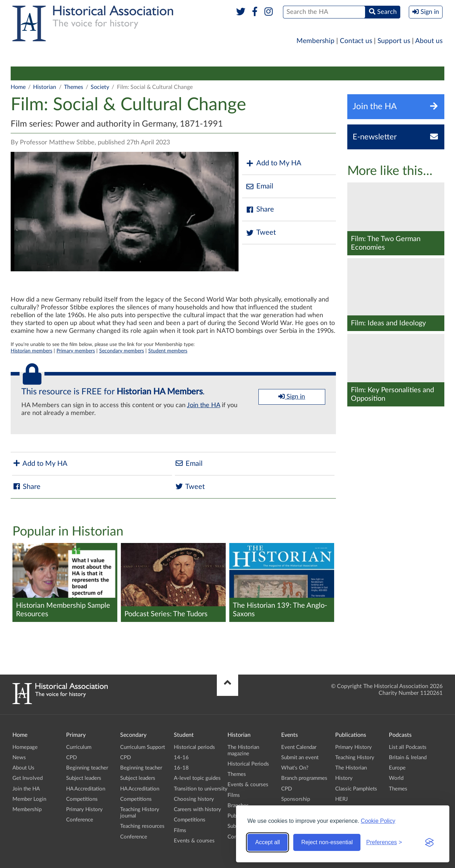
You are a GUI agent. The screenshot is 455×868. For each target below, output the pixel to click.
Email (259, 187)
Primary (33, 59)
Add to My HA (274, 163)
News (19, 758)
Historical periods (194, 747)
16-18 (181, 768)
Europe (397, 768)
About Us (23, 768)
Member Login (29, 799)
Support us (394, 41)
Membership (315, 41)
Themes (148, 73)
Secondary (83, 59)
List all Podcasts (408, 747)
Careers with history (197, 810)
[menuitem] (33, 59)
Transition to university (201, 789)
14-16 (181, 758)
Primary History (84, 810)
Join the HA (204, 405)
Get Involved (28, 778)
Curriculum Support (143, 747)
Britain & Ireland (408, 758)
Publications (314, 59)
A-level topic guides (197, 778)
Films (228, 73)
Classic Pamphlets (356, 789)
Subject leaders (84, 778)
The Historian (351, 768)
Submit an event (344, 73)
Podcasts (369, 59)
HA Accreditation (86, 789)
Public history (296, 73)
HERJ (341, 799)
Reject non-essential (327, 842)
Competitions (82, 799)
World (396, 778)
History (344, 778)
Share (260, 210)
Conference (390, 73)
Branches (419, 59)
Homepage (25, 747)
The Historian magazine (43, 73)
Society (100, 87)
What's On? (295, 768)
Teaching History (355, 758)
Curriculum (79, 747)
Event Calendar (299, 747)
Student (133, 59)
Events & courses (189, 73)
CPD (71, 758)
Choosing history (194, 799)
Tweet (261, 233)
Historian (259, 59)
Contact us (356, 41)
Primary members (76, 351)
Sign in (292, 396)
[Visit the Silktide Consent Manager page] (429, 842)
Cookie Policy (378, 821)
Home (18, 87)
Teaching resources (142, 826)
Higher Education (195, 59)
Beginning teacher (87, 768)
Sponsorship (296, 799)
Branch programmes (304, 778)
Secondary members (122, 351)
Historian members (31, 351)
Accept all (267, 842)
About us (429, 41)
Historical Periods (105, 73)
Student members (168, 351)
